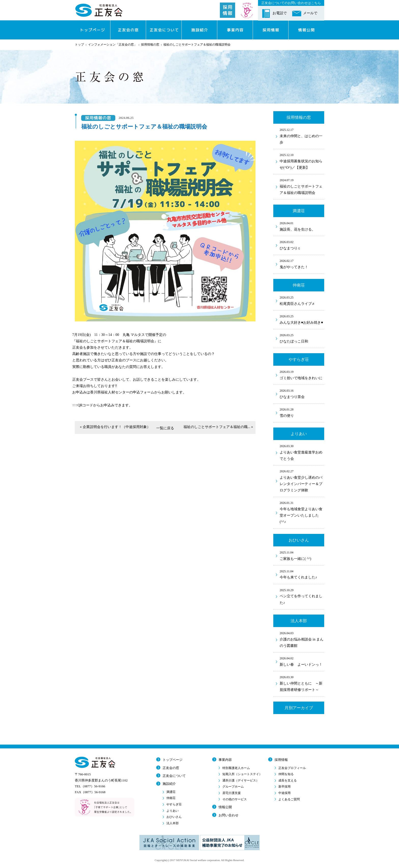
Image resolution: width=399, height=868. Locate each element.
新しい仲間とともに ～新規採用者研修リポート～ (302, 683)
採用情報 (281, 760)
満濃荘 (171, 792)
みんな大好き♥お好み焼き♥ (302, 319)
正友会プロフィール (292, 768)
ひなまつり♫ (302, 245)
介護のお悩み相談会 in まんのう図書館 (302, 639)
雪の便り (302, 412)
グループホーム (233, 787)
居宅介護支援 (232, 793)
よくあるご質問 (289, 799)
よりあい (173, 811)
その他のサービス (235, 799)
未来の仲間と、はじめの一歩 (302, 136)
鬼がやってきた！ (302, 264)
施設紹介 (169, 784)
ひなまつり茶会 (302, 393)
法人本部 (173, 823)
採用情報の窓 (150, 45)
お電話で (280, 13)
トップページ (173, 760)
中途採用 (284, 793)
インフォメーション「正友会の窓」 (112, 45)
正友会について (174, 776)
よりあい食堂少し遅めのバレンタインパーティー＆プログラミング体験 (302, 480)
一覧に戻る (165, 428)
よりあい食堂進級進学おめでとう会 (302, 452)
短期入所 (242, 774)
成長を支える (288, 780)
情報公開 (225, 807)
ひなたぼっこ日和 (302, 338)
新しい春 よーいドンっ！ (302, 661)
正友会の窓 (171, 768)
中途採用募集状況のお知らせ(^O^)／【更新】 (302, 161)
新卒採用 (284, 787)
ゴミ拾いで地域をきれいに (302, 375)
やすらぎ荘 (174, 804)
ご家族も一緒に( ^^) (302, 555)
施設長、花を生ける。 (302, 226)
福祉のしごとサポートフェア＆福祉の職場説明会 (302, 186)
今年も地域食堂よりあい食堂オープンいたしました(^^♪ (302, 512)
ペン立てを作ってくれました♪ (302, 596)
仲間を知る (286, 774)
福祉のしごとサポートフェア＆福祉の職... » (218, 427)
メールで (310, 13)
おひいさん (174, 817)
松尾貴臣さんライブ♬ (302, 300)
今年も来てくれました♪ (302, 574)
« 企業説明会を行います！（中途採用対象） (115, 427)
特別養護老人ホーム (236, 768)
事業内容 (225, 760)
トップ (79, 45)
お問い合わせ (229, 815)
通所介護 (241, 780)
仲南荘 (171, 798)
